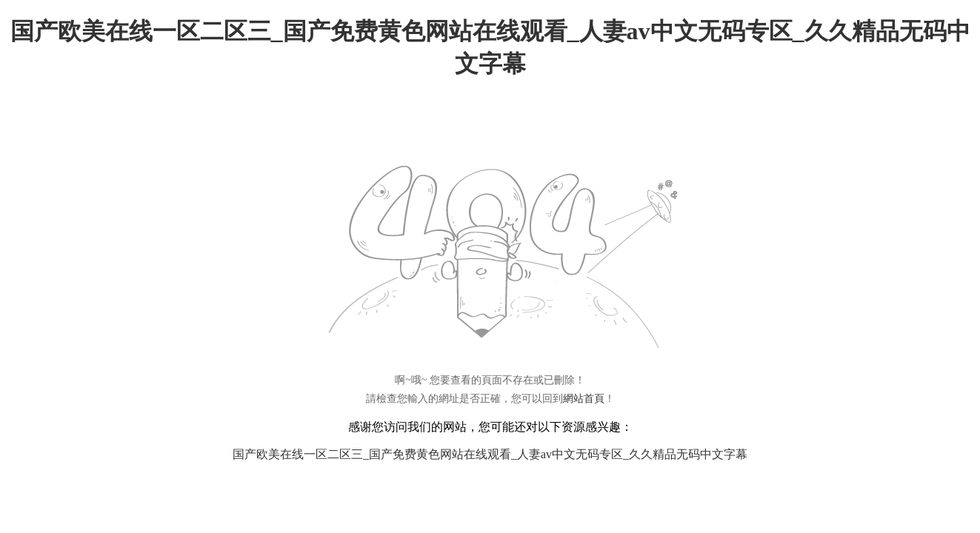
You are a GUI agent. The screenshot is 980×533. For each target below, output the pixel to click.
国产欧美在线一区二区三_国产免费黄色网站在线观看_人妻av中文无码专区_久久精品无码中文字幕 (490, 454)
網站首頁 (584, 399)
